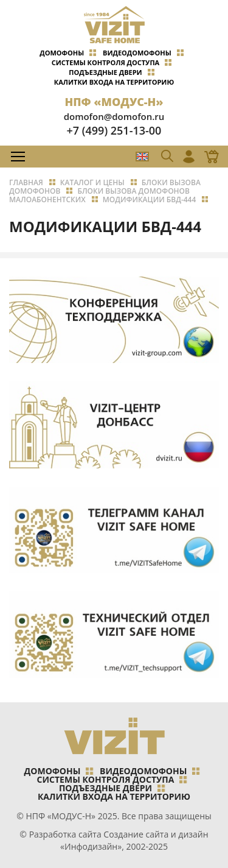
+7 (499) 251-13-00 (114, 130)
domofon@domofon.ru (114, 116)
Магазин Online (208, 157)
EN (142, 157)
